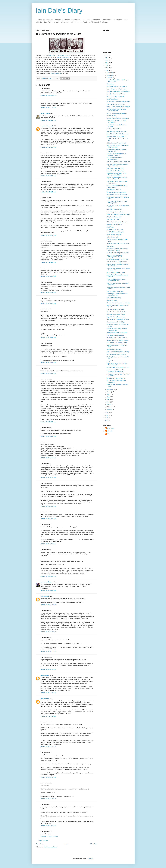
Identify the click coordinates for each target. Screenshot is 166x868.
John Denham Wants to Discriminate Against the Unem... (117, 165)
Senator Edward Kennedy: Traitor (116, 192)
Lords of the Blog (111, 116)
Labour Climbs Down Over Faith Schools (118, 162)
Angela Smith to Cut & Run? (115, 230)
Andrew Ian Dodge (46, 582)
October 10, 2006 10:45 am (49, 799)
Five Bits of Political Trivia (114, 129)
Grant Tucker (111, 428)
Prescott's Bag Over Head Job (115, 171)
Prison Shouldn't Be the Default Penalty (118, 352)
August (109, 392)
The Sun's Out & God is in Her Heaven (118, 118)
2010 (107, 60)
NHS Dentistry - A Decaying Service (117, 343)
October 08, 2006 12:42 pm (49, 95)
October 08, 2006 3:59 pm (48, 293)
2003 (107, 418)
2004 (107, 415)
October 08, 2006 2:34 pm (48, 176)
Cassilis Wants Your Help (114, 298)
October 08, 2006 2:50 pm (48, 192)
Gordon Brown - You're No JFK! (116, 104)
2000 (107, 420)
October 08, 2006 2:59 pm (48, 262)
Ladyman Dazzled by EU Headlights (117, 333)
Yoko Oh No (110, 246)
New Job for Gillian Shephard (115, 168)
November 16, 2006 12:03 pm (49, 836)
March (109, 405)
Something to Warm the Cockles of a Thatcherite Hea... (117, 294)
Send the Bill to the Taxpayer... (115, 232)
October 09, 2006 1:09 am (48, 669)
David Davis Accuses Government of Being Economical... (117, 249)
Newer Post (40, 844)
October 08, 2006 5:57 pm (48, 458)
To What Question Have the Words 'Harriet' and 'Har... (116, 110)
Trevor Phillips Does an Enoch (115, 212)
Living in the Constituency (114, 217)
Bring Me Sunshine (112, 361)
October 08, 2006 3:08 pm (48, 276)
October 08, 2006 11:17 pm (49, 651)
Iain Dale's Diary (59, 10)
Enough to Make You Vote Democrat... (117, 134)
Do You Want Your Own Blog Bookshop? (118, 102)
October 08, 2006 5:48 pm (48, 363)
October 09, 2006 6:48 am (48, 693)
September (110, 389)
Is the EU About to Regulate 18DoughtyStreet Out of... (115, 256)
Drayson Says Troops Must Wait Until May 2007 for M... (117, 265)
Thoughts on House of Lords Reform (117, 195)
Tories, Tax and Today (113, 237)
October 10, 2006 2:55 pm (48, 826)
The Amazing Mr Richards (114, 349)
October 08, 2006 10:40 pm (49, 632)
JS (108, 434)
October (109, 78)
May (108, 399)
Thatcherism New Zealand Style (116, 322)
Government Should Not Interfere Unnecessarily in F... (116, 280)
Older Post (93, 844)
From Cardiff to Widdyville (114, 235)
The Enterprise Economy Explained (117, 113)
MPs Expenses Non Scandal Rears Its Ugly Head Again (117, 146)
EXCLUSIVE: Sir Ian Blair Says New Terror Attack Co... (117, 364)
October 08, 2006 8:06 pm (48, 519)
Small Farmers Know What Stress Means (118, 92)
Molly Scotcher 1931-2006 (114, 224)
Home (67, 844)
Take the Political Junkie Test (115, 291)
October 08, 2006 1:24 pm (48, 120)
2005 (107, 413)
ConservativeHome (64, 55)
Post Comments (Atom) (50, 847)
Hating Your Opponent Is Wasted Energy (118, 214)
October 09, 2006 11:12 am (49, 747)
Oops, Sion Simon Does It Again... (116, 317)
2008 (107, 66)
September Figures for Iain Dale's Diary (118, 368)
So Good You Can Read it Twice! (116, 272)
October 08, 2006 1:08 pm (48, 108)
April (108, 402)
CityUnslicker (45, 596)
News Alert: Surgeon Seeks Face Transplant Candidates (116, 174)
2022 (107, 55)
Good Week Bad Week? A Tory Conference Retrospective (115, 371)
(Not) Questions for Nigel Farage (116, 94)
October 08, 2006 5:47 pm (48, 337)
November (110, 75)
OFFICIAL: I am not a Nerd (114, 209)
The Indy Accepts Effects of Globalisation (118, 303)
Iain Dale (110, 431)
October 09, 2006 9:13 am (48, 716)
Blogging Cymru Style (113, 219)
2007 (107, 68)
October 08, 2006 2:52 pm (48, 235)
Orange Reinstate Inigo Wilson (115, 335)
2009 (107, 63)
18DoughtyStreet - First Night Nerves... (118, 340)
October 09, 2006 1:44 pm (48, 777)
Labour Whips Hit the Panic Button (116, 89)
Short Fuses (110, 227)
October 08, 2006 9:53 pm (48, 590)
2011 (107, 58)
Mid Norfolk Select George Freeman (117, 222)
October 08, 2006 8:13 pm (48, 576)
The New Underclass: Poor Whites (116, 131)
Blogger (91, 858)
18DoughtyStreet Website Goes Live (117, 338)
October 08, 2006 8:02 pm (48, 506)
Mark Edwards (45, 675)
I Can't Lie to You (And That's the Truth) (118, 244)
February (110, 407)
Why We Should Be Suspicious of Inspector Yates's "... (116, 154)
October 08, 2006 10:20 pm (49, 605)
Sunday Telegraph (63, 57)
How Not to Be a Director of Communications (114, 158)
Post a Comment (43, 840)
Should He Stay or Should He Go (116, 312)
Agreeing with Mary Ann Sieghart (116, 378)
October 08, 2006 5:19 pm (48, 303)
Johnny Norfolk (45, 113)
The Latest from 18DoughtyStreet (116, 354)
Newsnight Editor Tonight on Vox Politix (118, 253)
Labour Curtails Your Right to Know (117, 262)
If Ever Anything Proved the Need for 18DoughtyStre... (117, 202)
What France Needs (112, 99)
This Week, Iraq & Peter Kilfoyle (116, 315)
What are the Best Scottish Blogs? (116, 136)
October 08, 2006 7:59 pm (48, 477)
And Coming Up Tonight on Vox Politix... (118, 259)
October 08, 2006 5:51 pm (48, 436)
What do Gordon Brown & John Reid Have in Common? (117, 178)
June (108, 397)
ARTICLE (52, 55)
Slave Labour (110, 84)
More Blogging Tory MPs (114, 190)
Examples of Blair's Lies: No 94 (115, 309)
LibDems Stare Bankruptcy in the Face (118, 320)
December (110, 73)
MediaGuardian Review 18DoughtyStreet (118, 107)
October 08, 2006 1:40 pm (48, 147)
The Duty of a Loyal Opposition (115, 97)
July (108, 394)
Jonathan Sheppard (47, 126)
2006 (107, 71)
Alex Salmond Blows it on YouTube (117, 86)
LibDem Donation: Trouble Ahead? (116, 143)
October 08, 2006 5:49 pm (48, 373)
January (109, 410)
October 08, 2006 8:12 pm (48, 544)
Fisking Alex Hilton (112, 300)
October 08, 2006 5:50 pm (48, 422)
